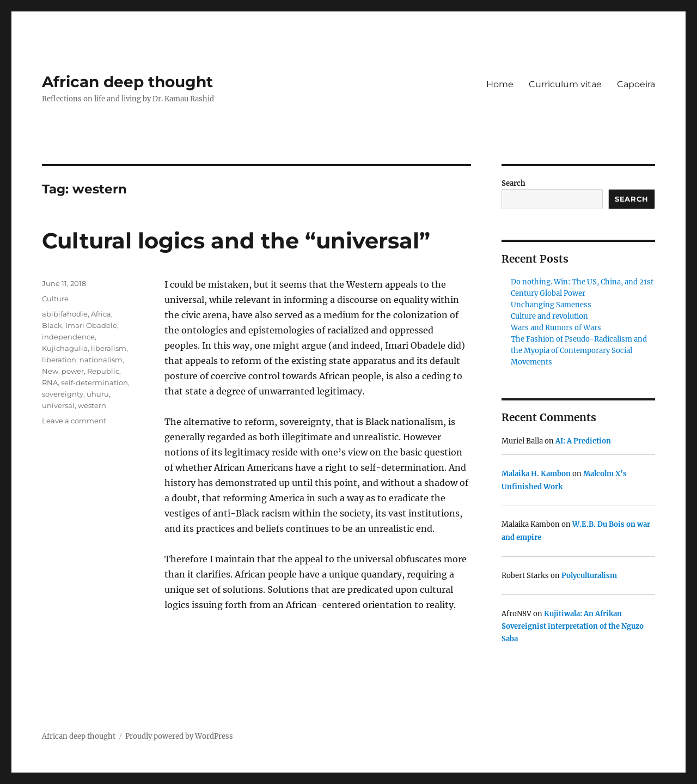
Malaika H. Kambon (536, 474)
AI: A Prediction (583, 441)
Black (52, 325)
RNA (50, 382)
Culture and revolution (549, 316)
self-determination (94, 382)
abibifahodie (65, 314)
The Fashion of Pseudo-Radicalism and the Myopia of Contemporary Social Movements (579, 351)
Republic (103, 371)
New (50, 371)
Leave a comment (74, 421)
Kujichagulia (65, 348)
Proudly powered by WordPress (179, 736)
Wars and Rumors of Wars (556, 328)
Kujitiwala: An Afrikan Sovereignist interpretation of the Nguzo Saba (573, 627)
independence (68, 337)
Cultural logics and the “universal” (236, 241)
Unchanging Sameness (551, 305)
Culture (55, 299)
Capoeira (636, 84)
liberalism (109, 348)
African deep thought (127, 82)
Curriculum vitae (565, 84)
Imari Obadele (91, 325)
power (73, 371)
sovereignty (63, 394)
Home (500, 84)
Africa (101, 314)
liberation (59, 360)
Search (513, 183)
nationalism (101, 360)
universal (58, 405)
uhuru (98, 394)
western (92, 405)
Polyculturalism (589, 576)
